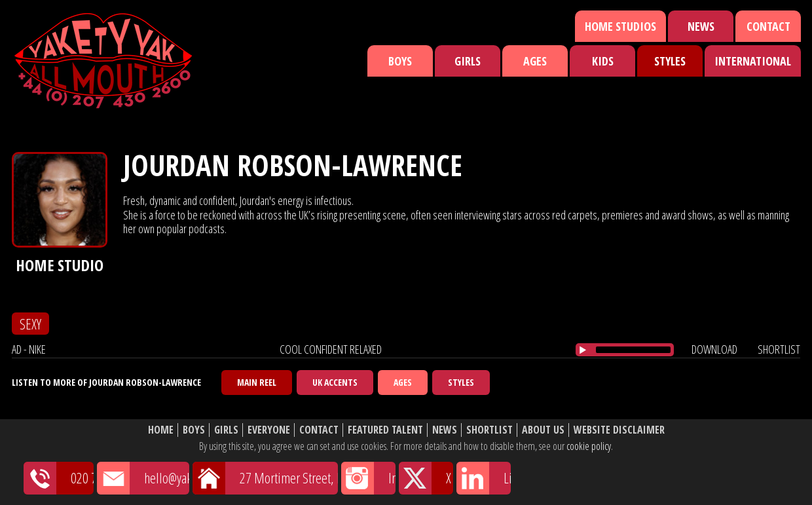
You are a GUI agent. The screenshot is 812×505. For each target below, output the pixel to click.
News (701, 26)
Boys (400, 61)
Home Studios (620, 26)
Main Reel (257, 382)
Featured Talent (385, 430)
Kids (603, 61)
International (753, 61)
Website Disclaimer (619, 430)
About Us (543, 430)
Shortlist (489, 430)
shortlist (779, 349)
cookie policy (589, 446)
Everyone (269, 430)
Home (161, 430)
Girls (468, 61)
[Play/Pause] (583, 350)
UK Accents (335, 382)
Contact (768, 26)
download (714, 349)
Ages (535, 61)
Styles (670, 61)
